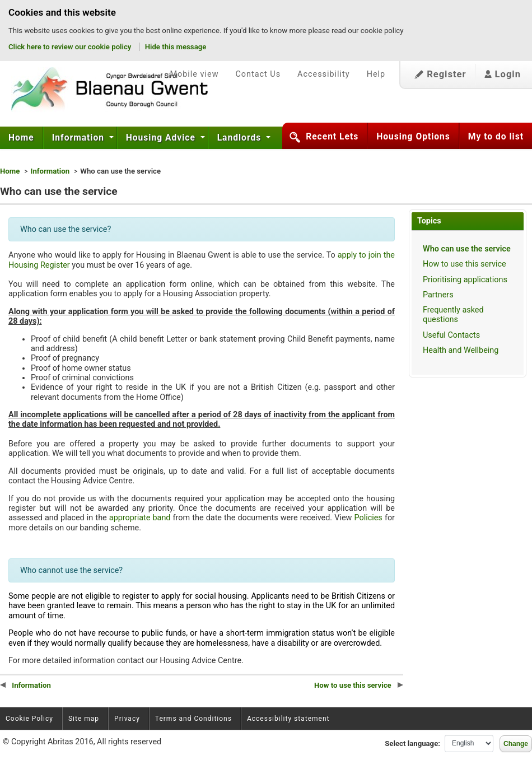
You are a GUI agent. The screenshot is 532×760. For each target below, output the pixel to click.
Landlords (241, 138)
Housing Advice (162, 138)
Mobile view (194, 74)
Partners (438, 295)
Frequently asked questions (453, 315)
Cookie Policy (29, 719)
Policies (368, 518)
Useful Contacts (451, 335)
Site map (84, 719)
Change (516, 744)
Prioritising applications (465, 280)
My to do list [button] (496, 137)
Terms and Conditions (193, 719)
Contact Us (258, 74)
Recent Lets (332, 137)
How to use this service (465, 264)
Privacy (127, 719)
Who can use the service (467, 249)
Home (21, 138)
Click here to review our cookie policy (71, 47)
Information (80, 138)
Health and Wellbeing (461, 350)
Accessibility (324, 74)
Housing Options (413, 137)
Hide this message (176, 47)
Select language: (412, 743)
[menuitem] (22, 138)
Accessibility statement (288, 719)
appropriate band (140, 518)
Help (376, 74)
